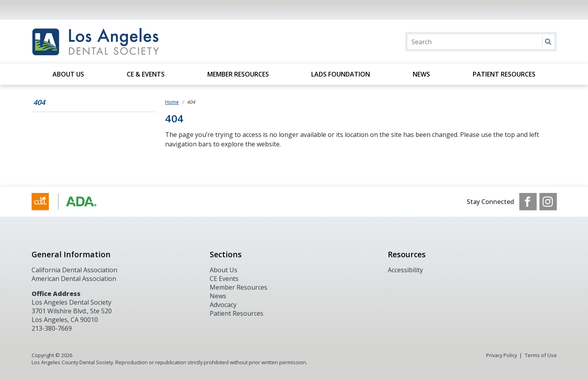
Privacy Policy (502, 355)
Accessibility (405, 270)
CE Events (224, 279)
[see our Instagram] (548, 202)
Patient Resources (504, 74)
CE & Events (146, 74)
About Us (68, 74)
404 (39, 102)
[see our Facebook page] (528, 202)
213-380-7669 (52, 328)
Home (172, 102)
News (421, 74)
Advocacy (223, 305)
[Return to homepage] (134, 42)
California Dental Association (74, 270)
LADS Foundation (341, 74)
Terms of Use (541, 355)
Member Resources (238, 74)
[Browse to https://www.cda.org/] (72, 202)
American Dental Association (74, 279)
